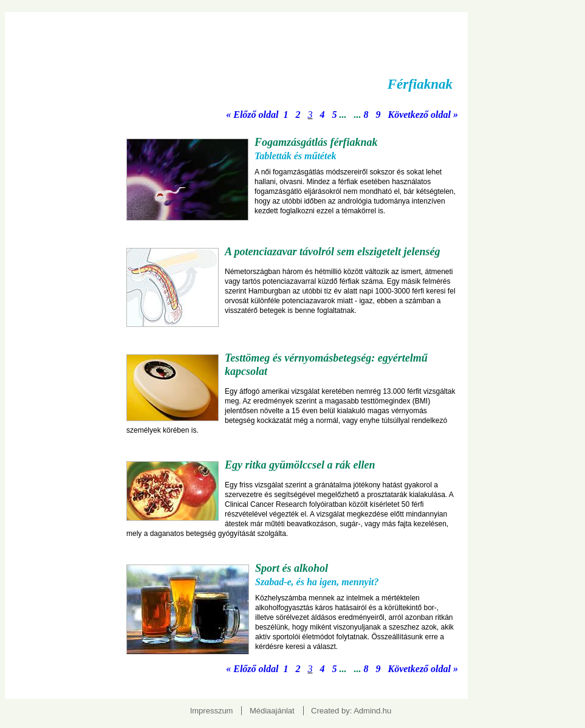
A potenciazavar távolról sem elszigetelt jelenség (332, 252)
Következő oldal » (423, 115)
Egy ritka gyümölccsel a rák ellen (300, 465)
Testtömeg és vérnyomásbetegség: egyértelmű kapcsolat (326, 365)
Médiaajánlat (272, 711)
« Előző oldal (252, 115)
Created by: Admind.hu (351, 711)
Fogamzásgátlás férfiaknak (316, 142)
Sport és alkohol (292, 568)
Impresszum (212, 711)
